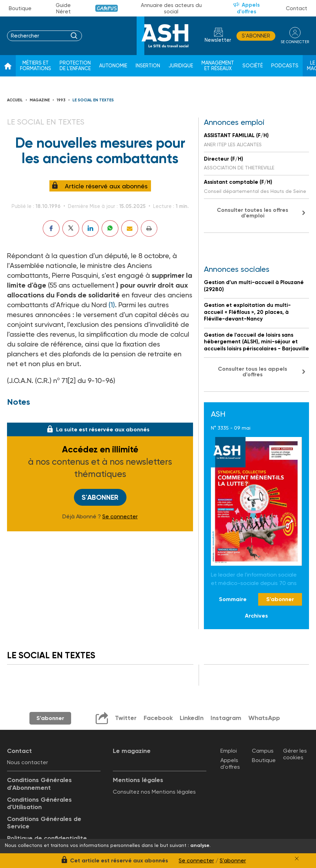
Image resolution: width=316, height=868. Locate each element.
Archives (256, 616)
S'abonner (256, 36)
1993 (61, 100)
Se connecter (120, 517)
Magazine (40, 100)
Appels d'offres (248, 8)
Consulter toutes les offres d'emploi (253, 213)
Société (253, 66)
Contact (297, 8)
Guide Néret (63, 8)
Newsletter (218, 40)
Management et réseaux (218, 66)
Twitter (126, 718)
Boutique (20, 8)
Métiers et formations (36, 66)
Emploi (229, 751)
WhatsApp (264, 718)
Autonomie (113, 66)
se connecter (295, 42)
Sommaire (233, 599)
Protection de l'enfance (75, 66)
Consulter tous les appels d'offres (253, 372)
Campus (107, 8)
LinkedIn (192, 718)
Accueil (15, 100)
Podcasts (285, 66)
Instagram (226, 718)
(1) (112, 305)
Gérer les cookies (295, 754)
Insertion (148, 66)
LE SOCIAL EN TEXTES (93, 100)
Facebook (158, 718)
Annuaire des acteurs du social (171, 8)
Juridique (181, 66)
